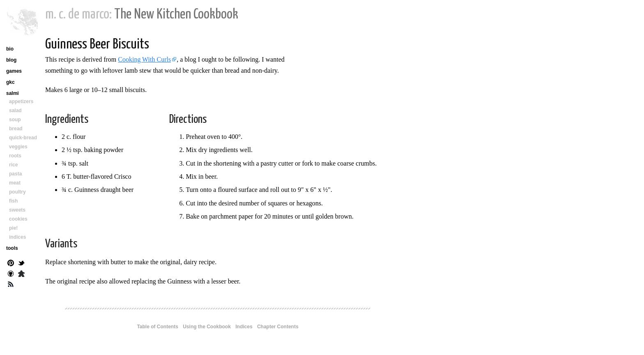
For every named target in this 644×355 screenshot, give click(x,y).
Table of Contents (157, 327)
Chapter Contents (278, 327)
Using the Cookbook (207, 327)
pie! (13, 228)
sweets (17, 210)
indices (17, 237)
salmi (13, 93)
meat (15, 183)
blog (11, 60)
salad (15, 111)
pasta (15, 174)
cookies (18, 219)
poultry (17, 192)
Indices (244, 327)
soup (15, 120)
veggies (18, 147)
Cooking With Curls (144, 59)
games (14, 71)
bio (10, 49)
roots (15, 156)
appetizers (21, 101)
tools (12, 248)
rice (13, 165)
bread (16, 129)
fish (13, 201)
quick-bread (23, 138)
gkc (10, 82)
